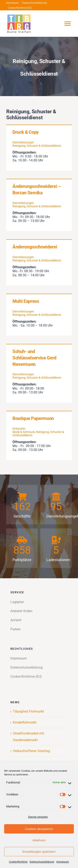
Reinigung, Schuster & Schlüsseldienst (37, 146)
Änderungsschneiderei (35, 247)
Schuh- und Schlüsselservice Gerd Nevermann (34, 358)
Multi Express (26, 301)
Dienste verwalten (38, 817)
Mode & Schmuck (24, 432)
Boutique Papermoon (33, 418)
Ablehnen (39, 840)
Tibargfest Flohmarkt (28, 711)
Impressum (63, 862)
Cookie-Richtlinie (18, 862)
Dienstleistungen (23, 142)
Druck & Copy (26, 132)
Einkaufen (19, 429)
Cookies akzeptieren (39, 829)
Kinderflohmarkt (25, 722)
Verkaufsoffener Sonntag (31, 751)
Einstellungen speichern (39, 852)
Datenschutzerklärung (42, 862)
